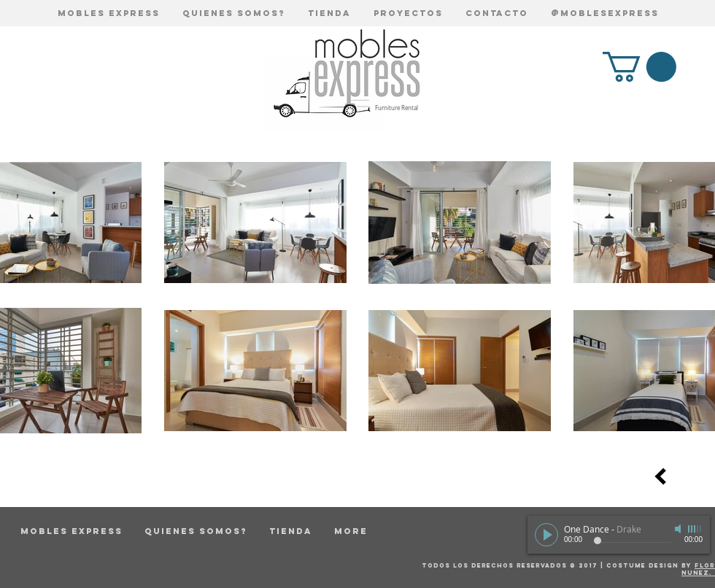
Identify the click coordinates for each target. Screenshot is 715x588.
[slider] (695, 529)
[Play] (546, 535)
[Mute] (679, 529)
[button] (639, 67)
